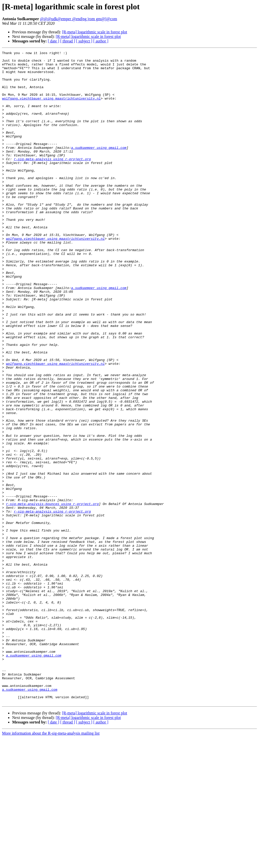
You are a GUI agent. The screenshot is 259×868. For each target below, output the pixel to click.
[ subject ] (84, 41)
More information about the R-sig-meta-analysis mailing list (51, 864)
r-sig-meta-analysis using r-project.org (52, 181)
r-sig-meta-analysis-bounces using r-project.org (52, 595)
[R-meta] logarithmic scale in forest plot (94, 32)
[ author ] (101, 41)
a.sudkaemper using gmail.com (99, 167)
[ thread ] (68, 41)
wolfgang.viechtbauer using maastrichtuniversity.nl (51, 108)
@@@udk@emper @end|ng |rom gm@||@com (79, 19)
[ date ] (53, 41)
